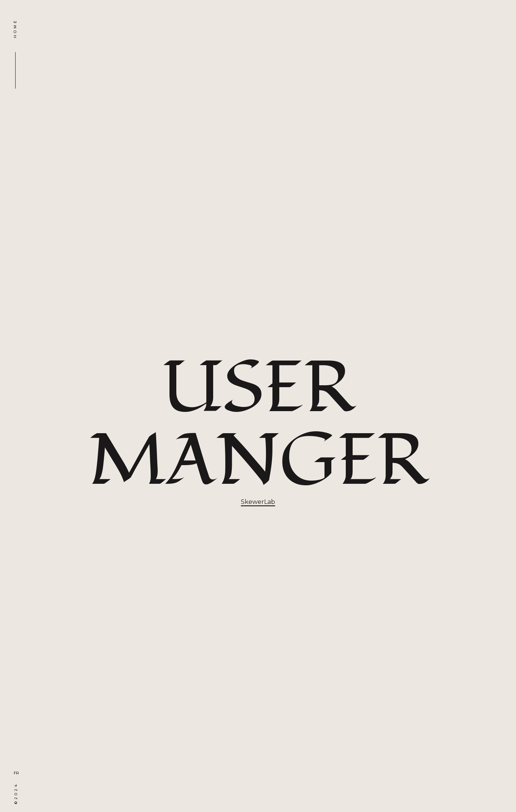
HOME (15, 28)
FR (16, 773)
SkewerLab (258, 502)
